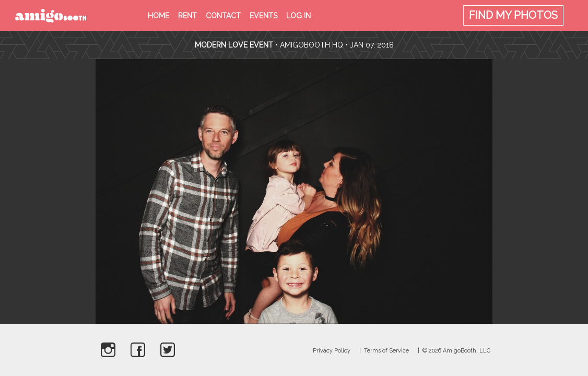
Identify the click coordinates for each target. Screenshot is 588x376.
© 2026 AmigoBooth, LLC (456, 351)
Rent (187, 16)
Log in (298, 16)
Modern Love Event (235, 45)
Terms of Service (386, 351)
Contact (223, 16)
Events (263, 16)
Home (158, 16)
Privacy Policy (332, 351)
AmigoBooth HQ (311, 45)
